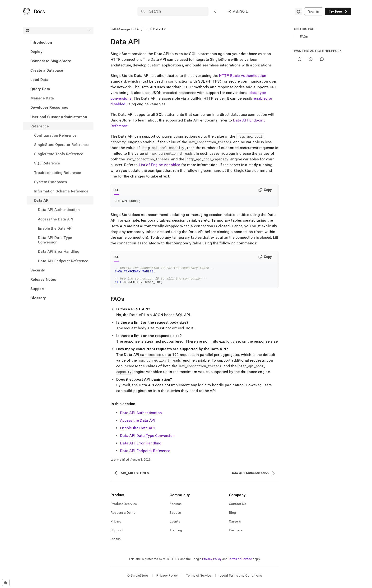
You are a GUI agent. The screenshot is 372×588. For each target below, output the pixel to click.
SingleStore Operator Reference (61, 145)
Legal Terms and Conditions (241, 580)
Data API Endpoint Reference (63, 261)
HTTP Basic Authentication (243, 76)
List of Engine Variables (160, 165)
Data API (42, 200)
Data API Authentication (141, 417)
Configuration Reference (55, 135)
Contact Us (237, 508)
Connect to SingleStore (51, 61)
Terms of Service (240, 563)
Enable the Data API (137, 432)
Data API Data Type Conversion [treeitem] (55, 240)
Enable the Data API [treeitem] (55, 228)
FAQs (304, 37)
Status (116, 543)
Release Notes (43, 279)
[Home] (34, 11)
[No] (311, 59)
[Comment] (322, 59)
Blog (232, 517)
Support (37, 289)
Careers (235, 526)
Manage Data (42, 98)
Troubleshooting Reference (58, 173)
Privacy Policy (212, 563)
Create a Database (47, 70)
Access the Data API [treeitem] (56, 219)
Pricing (116, 526)
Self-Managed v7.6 (125, 29)
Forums (176, 508)
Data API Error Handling (141, 447)
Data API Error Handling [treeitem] (59, 251)
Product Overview (124, 508)
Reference (40, 126)
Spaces (175, 517)
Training (176, 534)
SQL (116, 190)
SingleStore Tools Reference (59, 154)
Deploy (36, 52)
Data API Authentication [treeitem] (59, 210)
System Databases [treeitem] (51, 182)
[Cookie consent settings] (6, 583)
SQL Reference (47, 163)
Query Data (40, 89)
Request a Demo (123, 517)
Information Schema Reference (61, 191)
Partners (236, 534)
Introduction (41, 42)
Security (38, 270)
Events (175, 526)
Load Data (39, 80)
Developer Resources (49, 107)
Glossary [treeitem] (38, 298)
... (146, 29)
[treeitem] (58, 42)
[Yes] (300, 59)
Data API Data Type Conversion (147, 440)
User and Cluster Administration (59, 117)
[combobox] (298, 11)
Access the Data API (138, 425)
